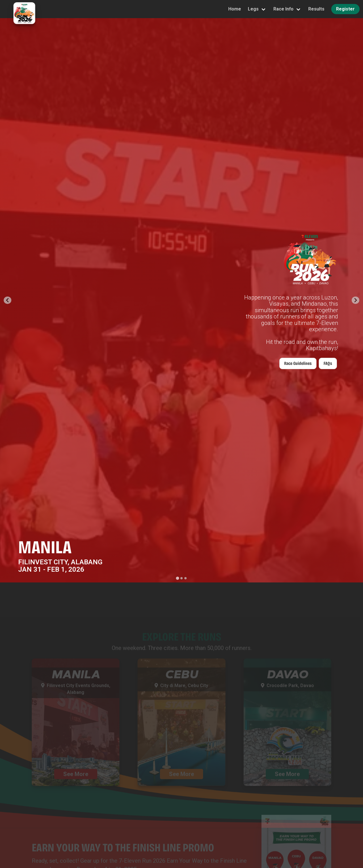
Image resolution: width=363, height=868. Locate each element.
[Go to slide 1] (177, 578)
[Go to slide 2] (181, 578)
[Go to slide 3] (185, 578)
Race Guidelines (298, 363)
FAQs (328, 363)
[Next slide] (355, 300)
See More (76, 780)
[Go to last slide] (8, 300)
